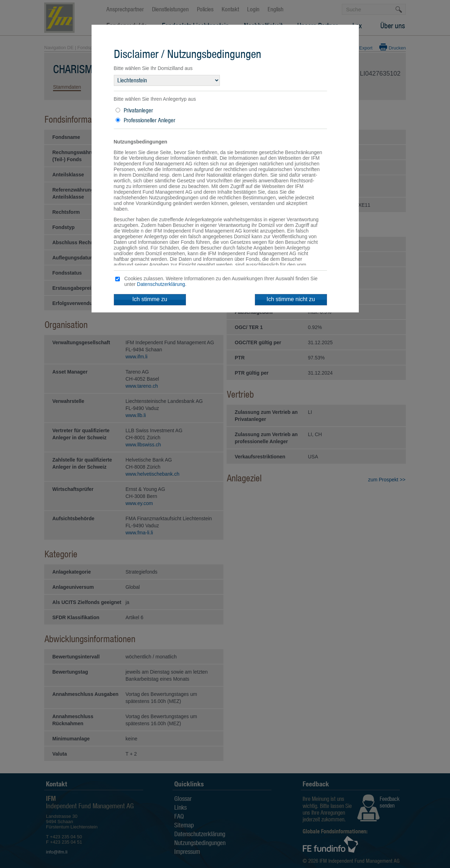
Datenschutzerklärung (161, 284)
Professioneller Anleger (150, 120)
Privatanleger (138, 110)
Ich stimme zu (150, 299)
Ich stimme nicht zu (291, 299)
